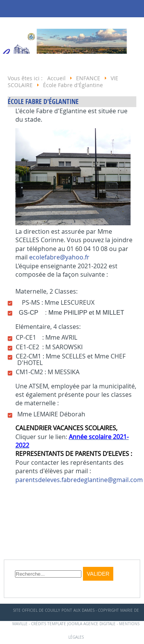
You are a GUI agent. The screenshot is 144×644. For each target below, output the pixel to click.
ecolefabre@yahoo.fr (59, 257)
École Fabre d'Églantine (43, 102)
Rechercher (15, 567)
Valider (98, 574)
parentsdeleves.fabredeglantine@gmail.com (79, 480)
